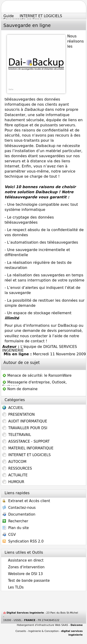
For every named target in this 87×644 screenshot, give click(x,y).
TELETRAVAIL (17, 435)
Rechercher (15, 521)
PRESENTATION (19, 415)
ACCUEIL (13, 408)
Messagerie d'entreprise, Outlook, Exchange (35, 383)
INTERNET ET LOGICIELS (27, 455)
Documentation (19, 515)
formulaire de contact (25, 341)
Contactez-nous (19, 508)
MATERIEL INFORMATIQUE (28, 448)
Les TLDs (13, 587)
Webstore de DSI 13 (23, 574)
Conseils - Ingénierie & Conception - (49, 633)
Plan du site (16, 528)
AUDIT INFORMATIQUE (25, 421)
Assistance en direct (23, 560)
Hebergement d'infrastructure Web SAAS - (50, 625)
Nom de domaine (20, 389)
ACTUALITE (15, 475)
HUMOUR (13, 482)
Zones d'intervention (23, 567)
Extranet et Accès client (26, 501)
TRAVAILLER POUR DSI (25, 428)
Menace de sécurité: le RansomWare (37, 376)
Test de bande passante (26, 581)
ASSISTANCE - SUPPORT (26, 441)
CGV (9, 535)
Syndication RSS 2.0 (23, 542)
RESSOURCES (17, 468)
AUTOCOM (14, 462)
